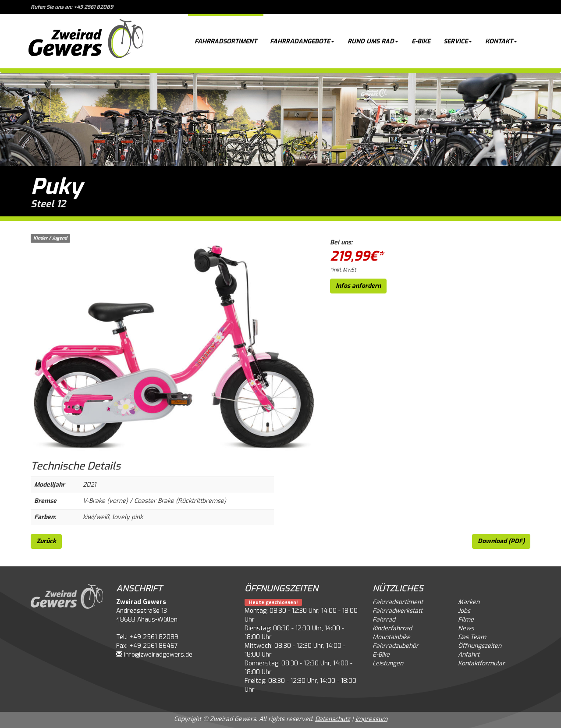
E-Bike (421, 41)
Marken (469, 602)
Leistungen (388, 663)
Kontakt (501, 41)
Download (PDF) (501, 541)
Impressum (371, 719)
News (466, 628)
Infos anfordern (358, 286)
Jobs (464, 611)
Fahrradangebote (302, 41)
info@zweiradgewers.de (158, 655)
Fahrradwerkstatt (398, 611)
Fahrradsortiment (226, 41)
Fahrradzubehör (396, 646)
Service (458, 41)
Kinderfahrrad (392, 628)
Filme (466, 620)
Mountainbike (391, 637)
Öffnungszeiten (480, 646)
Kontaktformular (481, 663)
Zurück (46, 541)
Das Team (472, 637)
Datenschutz (333, 719)
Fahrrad (384, 620)
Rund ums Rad (373, 41)
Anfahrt (469, 655)
